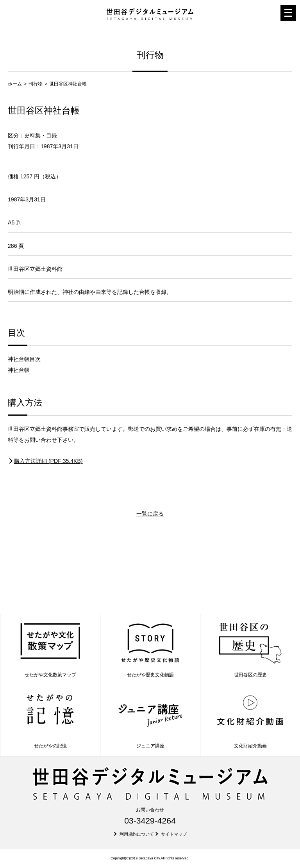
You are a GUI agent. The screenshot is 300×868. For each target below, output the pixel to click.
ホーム (15, 84)
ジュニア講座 (150, 721)
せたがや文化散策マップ (50, 650)
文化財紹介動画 (250, 721)
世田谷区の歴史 (250, 650)
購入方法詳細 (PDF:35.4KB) (48, 461)
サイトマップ (174, 834)
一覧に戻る (150, 514)
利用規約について (137, 834)
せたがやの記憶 (50, 721)
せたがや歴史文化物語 (150, 650)
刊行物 (36, 84)
